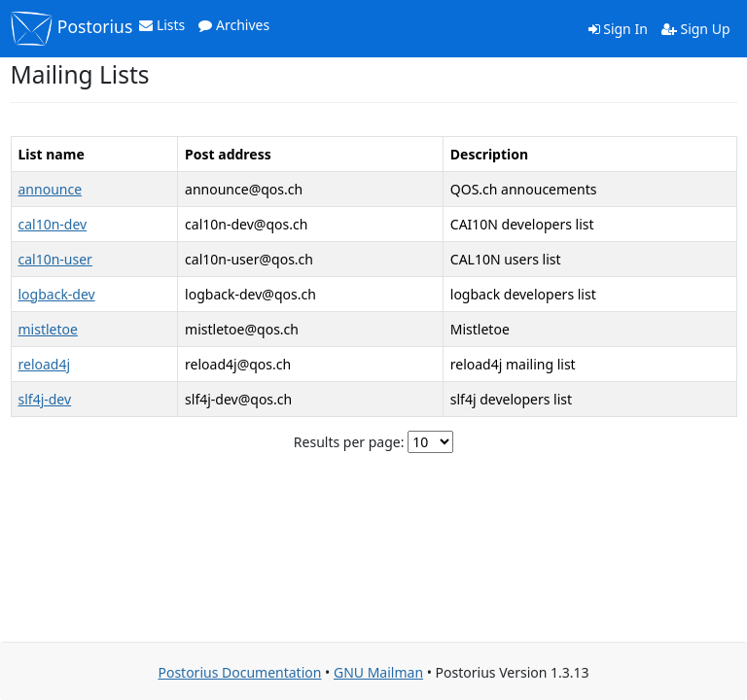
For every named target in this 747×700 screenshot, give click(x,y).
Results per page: (349, 442)
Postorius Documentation (239, 672)
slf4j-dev (45, 399)
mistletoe (48, 329)
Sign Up (696, 29)
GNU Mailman (378, 672)
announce (51, 189)
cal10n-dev (53, 224)
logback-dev (57, 294)
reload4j (45, 364)
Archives (234, 25)
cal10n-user (55, 259)
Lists (162, 25)
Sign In (618, 29)
